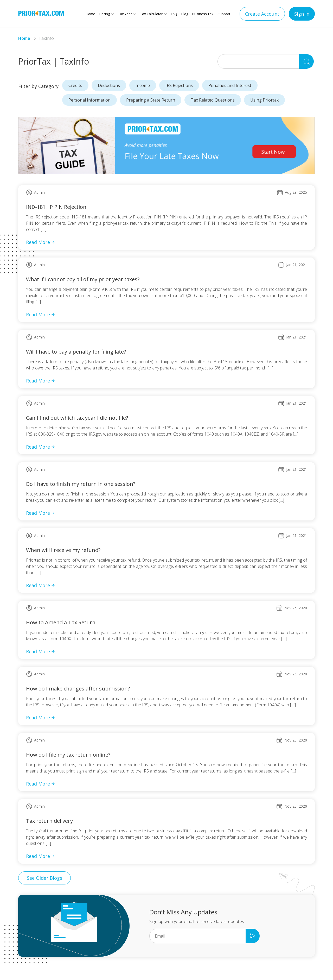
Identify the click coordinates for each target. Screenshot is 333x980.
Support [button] (224, 14)
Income (143, 85)
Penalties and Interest (230, 85)
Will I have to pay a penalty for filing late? (76, 352)
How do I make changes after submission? (78, 689)
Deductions (109, 85)
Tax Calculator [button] (151, 14)
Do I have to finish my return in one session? (81, 484)
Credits (75, 85)
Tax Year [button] (125, 14)
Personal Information (89, 100)
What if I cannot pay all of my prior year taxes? (83, 279)
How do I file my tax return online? (68, 755)
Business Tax (203, 14)
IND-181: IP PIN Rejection (56, 207)
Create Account (262, 14)
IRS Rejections (179, 85)
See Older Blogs (44, 878)
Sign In (302, 14)
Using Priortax (264, 100)
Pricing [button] (105, 14)
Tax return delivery (49, 821)
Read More (41, 242)
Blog (185, 14)
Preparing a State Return (151, 100)
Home (91, 14)
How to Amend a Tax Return (61, 622)
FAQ (174, 14)
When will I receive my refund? (63, 550)
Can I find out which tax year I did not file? (77, 418)
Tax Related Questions (213, 100)
